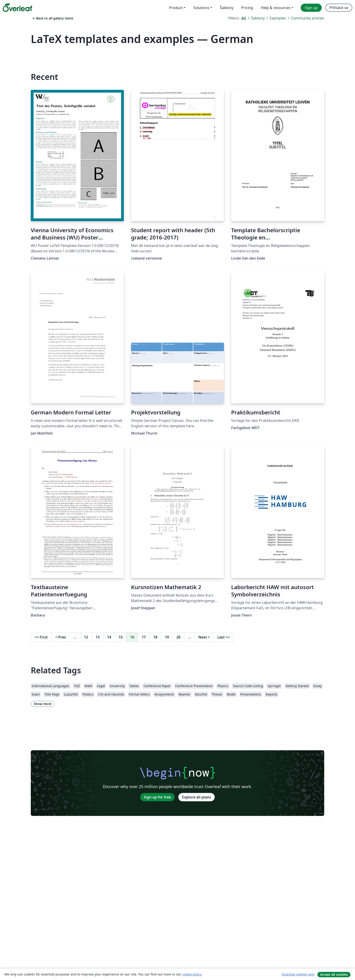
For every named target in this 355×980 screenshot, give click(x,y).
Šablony (258, 18)
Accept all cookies (334, 974)
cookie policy (192, 974)
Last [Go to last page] (224, 637)
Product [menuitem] (176, 8)
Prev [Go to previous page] (61, 637)
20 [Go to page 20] (178, 637)
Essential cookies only (298, 974)
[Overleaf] (17, 8)
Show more (43, 704)
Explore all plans (197, 797)
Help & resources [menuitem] (276, 8)
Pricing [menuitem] (247, 8)
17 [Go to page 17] (144, 637)
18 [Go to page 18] (155, 637)
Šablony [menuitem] (227, 8)
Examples (278, 18)
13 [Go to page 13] (98, 637)
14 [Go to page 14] (109, 637)
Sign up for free (157, 797)
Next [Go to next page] (204, 637)
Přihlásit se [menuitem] (339, 8)
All (244, 18)
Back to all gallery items (53, 18)
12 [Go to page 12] (86, 637)
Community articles (308, 18)
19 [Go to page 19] (167, 637)
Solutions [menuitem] (201, 8)
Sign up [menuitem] (311, 8)
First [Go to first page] (41, 637)
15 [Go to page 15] (121, 637)
